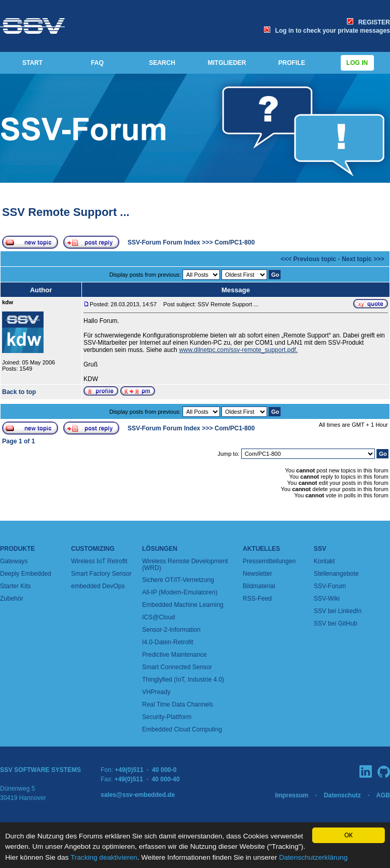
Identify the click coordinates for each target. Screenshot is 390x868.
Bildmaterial (259, 586)
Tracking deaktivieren (104, 857)
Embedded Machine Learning (183, 605)
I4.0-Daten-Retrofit (168, 642)
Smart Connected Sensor (177, 667)
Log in (357, 63)
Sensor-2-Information (171, 630)
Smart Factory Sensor (101, 574)
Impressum (291, 795)
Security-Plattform (167, 717)
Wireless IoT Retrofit (99, 561)
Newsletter (257, 574)
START (32, 63)
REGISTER (368, 22)
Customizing (93, 549)
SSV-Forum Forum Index (164, 242)
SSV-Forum (330, 586)
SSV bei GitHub (336, 623)
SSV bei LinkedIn (338, 611)
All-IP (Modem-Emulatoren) (180, 592)
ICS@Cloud (159, 617)
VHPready (156, 692)
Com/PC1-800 (235, 242)
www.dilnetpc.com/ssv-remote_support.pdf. (238, 350)
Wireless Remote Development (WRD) (185, 565)
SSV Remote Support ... (66, 212)
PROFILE (291, 63)
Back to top (19, 392)
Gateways (14, 561)
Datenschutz (342, 795)
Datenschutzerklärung (313, 857)
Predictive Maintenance (175, 655)
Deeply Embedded (26, 574)
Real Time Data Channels (178, 704)
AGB (383, 795)
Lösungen (160, 549)
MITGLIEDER (227, 63)
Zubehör (12, 599)
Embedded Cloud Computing (182, 729)
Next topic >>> (363, 259)
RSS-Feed (257, 599)
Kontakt (324, 561)
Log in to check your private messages (327, 31)
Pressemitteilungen (269, 561)
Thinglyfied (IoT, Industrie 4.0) (183, 680)
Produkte (17, 549)
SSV (320, 549)
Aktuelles (261, 549)
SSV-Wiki (327, 599)
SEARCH (162, 63)
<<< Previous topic (308, 259)
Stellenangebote (336, 574)
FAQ (97, 63)
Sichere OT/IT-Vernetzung (178, 580)
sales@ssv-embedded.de (138, 795)
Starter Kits (15, 586)
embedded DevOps (98, 586)
